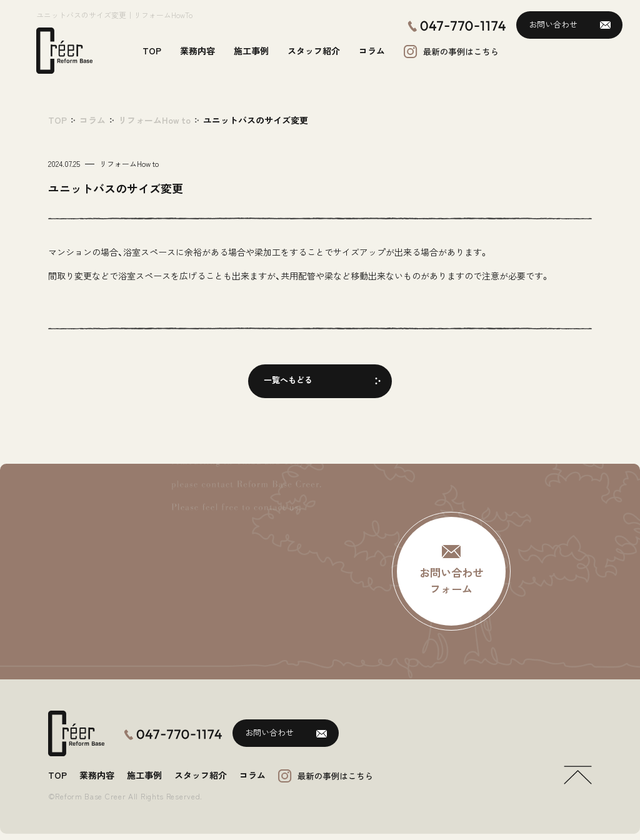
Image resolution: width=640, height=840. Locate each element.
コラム (92, 120)
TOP (57, 120)
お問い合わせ (553, 24)
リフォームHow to (154, 120)
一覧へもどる (288, 380)
